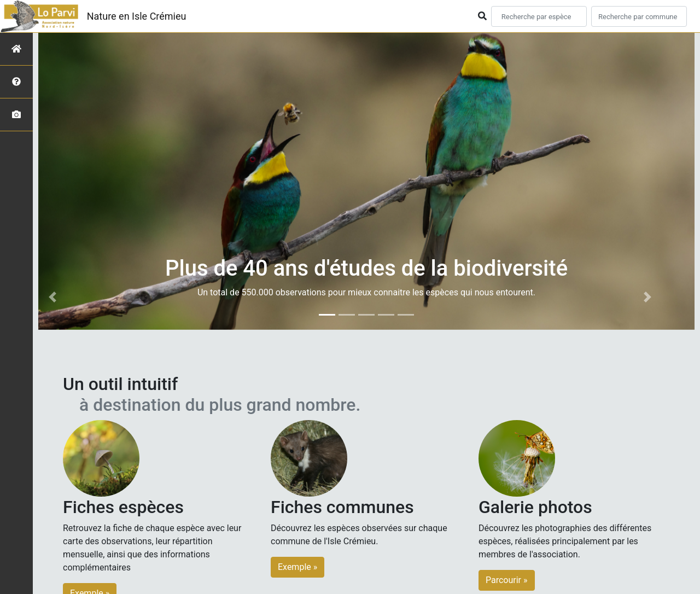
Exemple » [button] (297, 567)
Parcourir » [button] (507, 580)
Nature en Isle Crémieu (137, 16)
